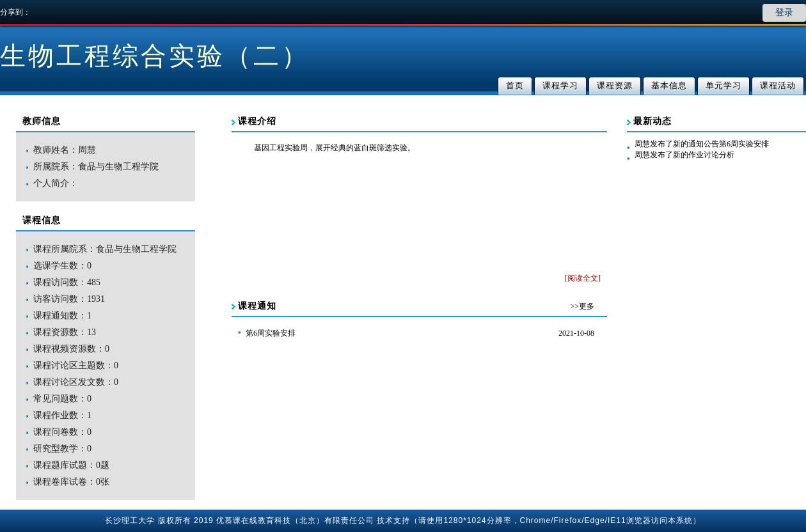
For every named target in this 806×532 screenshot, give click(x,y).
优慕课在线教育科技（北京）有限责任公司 (295, 520)
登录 (784, 12)
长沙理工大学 (130, 520)
